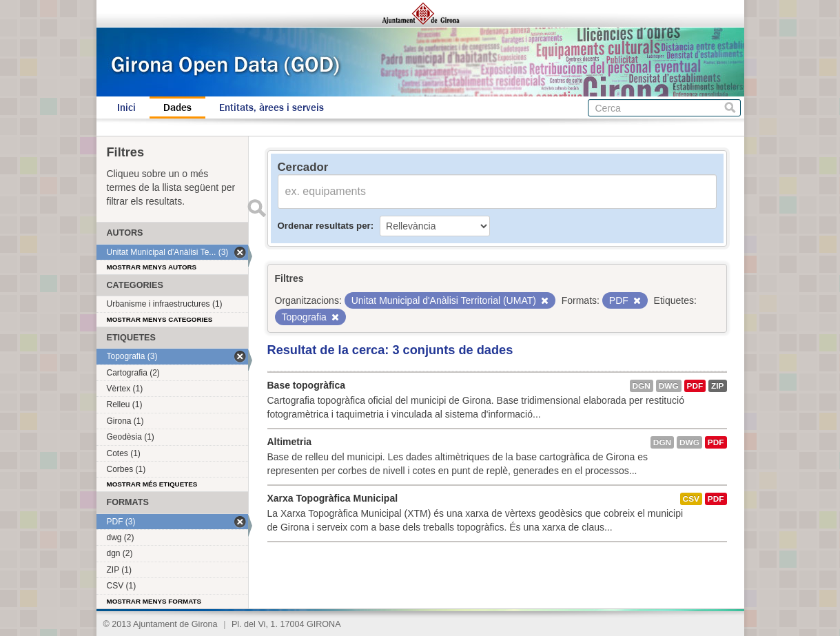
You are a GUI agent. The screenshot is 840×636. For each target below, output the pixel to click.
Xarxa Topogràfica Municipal (333, 498)
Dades (177, 107)
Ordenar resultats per (324, 226)
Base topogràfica (307, 385)
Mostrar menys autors (152, 267)
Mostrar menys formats (154, 601)
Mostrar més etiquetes (152, 484)
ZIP (717, 386)
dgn (642, 386)
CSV (691, 499)
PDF (695, 386)
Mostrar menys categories (160, 319)
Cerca (730, 108)
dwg (669, 386)
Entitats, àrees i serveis (272, 107)
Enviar (257, 208)
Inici (126, 107)
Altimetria (290, 442)
